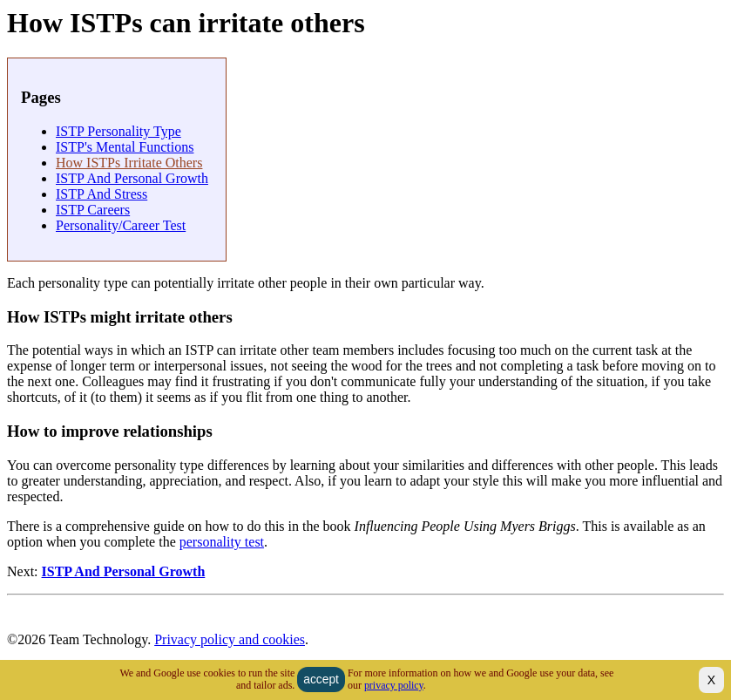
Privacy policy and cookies (230, 639)
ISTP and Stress (102, 194)
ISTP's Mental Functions (125, 147)
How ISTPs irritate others (129, 163)
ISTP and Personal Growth (132, 178)
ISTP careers (93, 210)
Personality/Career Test (121, 225)
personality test (222, 542)
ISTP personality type (118, 131)
